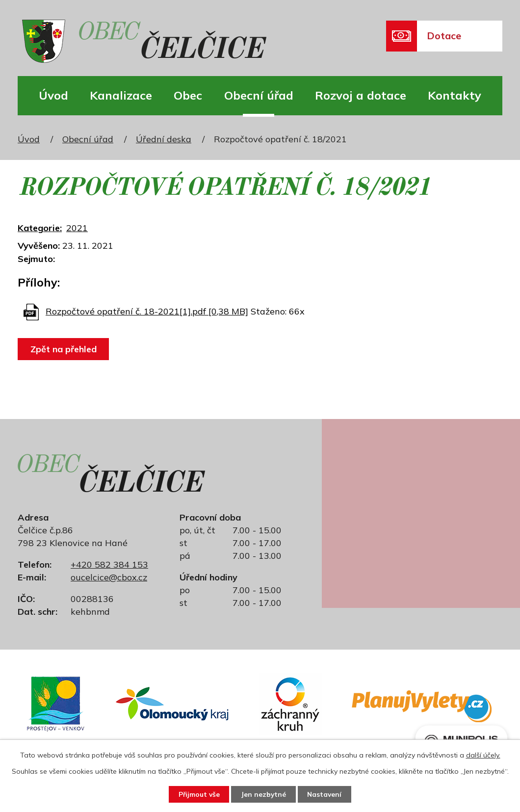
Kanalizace (121, 95)
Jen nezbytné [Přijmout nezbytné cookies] (264, 794)
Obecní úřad (259, 95)
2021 (77, 228)
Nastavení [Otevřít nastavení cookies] (327, 794)
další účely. (483, 755)
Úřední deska (164, 139)
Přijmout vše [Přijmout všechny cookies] (197, 794)
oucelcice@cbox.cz (109, 577)
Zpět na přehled (64, 349)
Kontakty (455, 95)
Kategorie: (40, 228)
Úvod (53, 95)
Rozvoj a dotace (361, 95)
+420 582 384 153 (109, 564)
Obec (188, 95)
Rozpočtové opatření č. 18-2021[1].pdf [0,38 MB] (147, 311)
